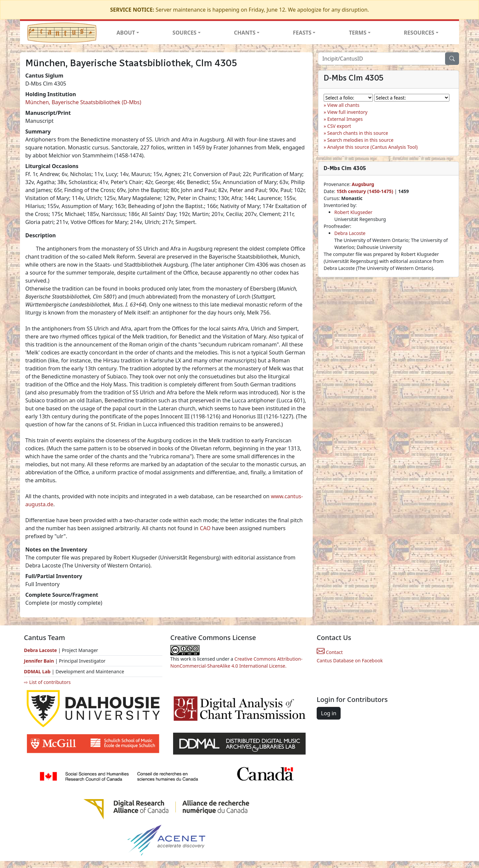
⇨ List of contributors (47, 682)
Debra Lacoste (350, 233)
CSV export (339, 126)
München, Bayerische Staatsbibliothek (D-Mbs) (83, 102)
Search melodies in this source (360, 140)
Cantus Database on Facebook (350, 660)
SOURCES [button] (185, 33)
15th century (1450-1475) (365, 191)
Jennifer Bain (40, 661)
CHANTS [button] (245, 33)
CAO (205, 528)
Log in (329, 713)
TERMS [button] (358, 33)
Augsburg (363, 184)
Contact (330, 652)
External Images (345, 119)
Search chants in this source (358, 133)
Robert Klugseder (353, 212)
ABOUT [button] (126, 33)
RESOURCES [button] (419, 33)
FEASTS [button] (302, 33)
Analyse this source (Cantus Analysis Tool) (373, 147)
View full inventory (347, 112)
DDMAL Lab (37, 671)
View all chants (343, 105)
